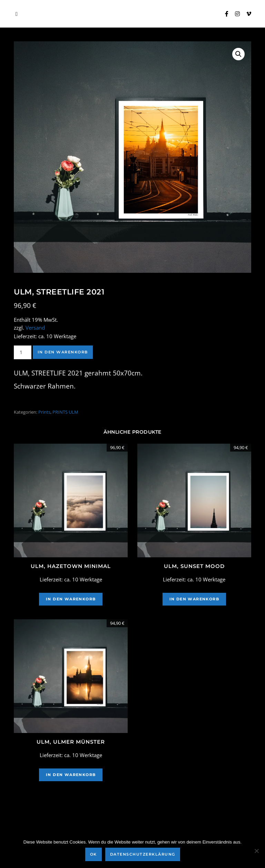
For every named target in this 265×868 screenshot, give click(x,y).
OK (94, 854)
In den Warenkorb (63, 352)
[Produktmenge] (23, 352)
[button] (238, 54)
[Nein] (256, 851)
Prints (44, 412)
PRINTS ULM (65, 412)
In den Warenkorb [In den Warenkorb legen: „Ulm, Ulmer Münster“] (71, 775)
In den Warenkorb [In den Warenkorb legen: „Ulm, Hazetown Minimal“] (71, 599)
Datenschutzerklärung (143, 854)
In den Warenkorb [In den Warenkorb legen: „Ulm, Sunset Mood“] (194, 599)
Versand (35, 328)
